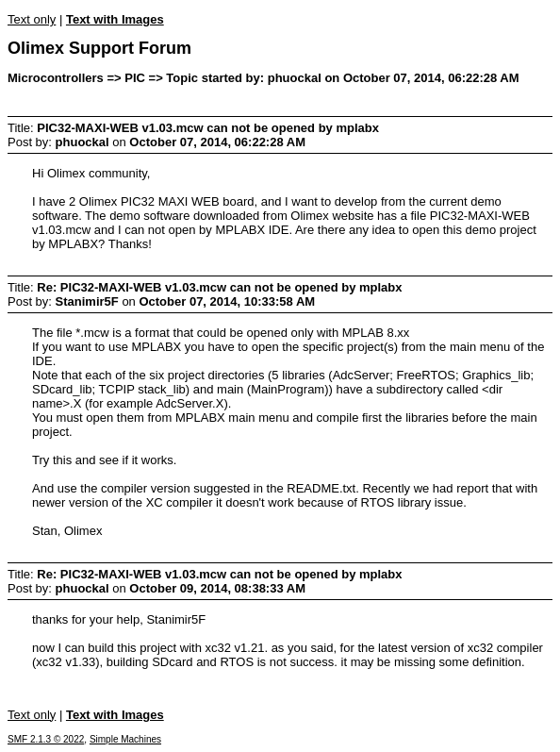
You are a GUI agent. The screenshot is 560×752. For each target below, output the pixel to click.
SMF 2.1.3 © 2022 (46, 739)
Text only (32, 19)
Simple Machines (125, 739)
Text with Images (115, 19)
